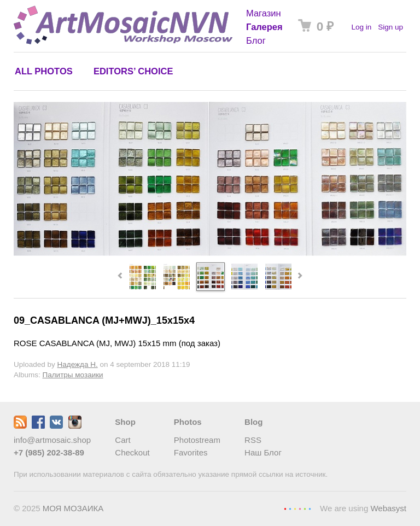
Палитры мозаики (73, 375)
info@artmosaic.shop (52, 440)
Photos (188, 422)
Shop (125, 422)
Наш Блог (263, 452)
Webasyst (388, 508)
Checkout (132, 452)
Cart (122, 440)
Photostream (197, 440)
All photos (44, 71)
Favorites (191, 452)
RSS (253, 440)
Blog (253, 422)
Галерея (264, 27)
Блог (256, 40)
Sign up (390, 27)
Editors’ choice (133, 71)
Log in (361, 27)
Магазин (264, 13)
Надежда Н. (78, 364)
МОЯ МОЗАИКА (73, 508)
